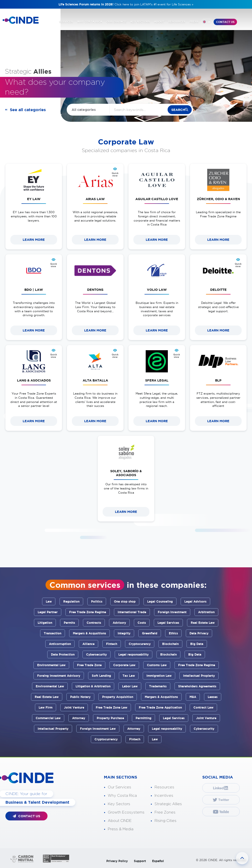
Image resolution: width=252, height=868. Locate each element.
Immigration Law (159, 676)
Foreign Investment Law (98, 729)
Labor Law (130, 686)
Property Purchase (110, 718)
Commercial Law (48, 718)
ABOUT (159, 22)
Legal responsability (134, 654)
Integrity (124, 633)
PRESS (194, 22)
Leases (213, 697)
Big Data (197, 644)
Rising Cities (165, 821)
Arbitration (206, 612)
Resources (164, 787)
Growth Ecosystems (126, 812)
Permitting (143, 718)
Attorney (79, 718)
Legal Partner (48, 612)
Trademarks (158, 686)
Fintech (112, 644)
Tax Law (129, 676)
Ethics (173, 633)
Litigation (45, 623)
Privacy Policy (117, 861)
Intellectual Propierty (199, 676)
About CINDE (120, 821)
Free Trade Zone (89, 665)
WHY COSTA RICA (90, 22)
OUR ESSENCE (116, 22)
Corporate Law (124, 665)
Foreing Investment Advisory (59, 676)
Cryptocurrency (106, 739)
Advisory (119, 623)
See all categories (28, 110)
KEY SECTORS (140, 22)
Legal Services (168, 623)
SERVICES (66, 22)
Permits (69, 623)
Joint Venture (74, 707)
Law (49, 601)
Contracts (94, 623)
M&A (193, 697)
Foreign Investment (172, 612)
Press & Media (121, 829)
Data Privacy (199, 633)
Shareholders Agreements (197, 686)
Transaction (53, 633)
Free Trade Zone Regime (88, 612)
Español (158, 861)
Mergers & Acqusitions (89, 633)
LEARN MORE (34, 240)
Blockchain (170, 644)
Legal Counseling (160, 601)
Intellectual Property (53, 729)
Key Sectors (119, 804)
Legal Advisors (195, 601)
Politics (97, 601)
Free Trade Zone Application (160, 707)
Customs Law (157, 665)
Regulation (71, 601)
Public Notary (80, 697)
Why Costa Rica (122, 796)
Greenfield (150, 633)
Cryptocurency (140, 644)
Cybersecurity (96, 654)
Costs (142, 623)
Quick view (115, 174)
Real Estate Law (203, 623)
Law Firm (46, 707)
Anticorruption (60, 644)
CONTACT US (225, 22)
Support (140, 861)
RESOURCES (177, 22)
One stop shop (125, 601)
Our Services (119, 787)
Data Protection (63, 654)
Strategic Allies (168, 804)
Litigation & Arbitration (93, 686)
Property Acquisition (118, 697)
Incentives (164, 796)
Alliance (88, 644)
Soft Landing (101, 676)
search (178, 110)
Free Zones (165, 812)
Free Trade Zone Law (111, 707)
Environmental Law (51, 665)
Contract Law (203, 707)
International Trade (132, 612)
